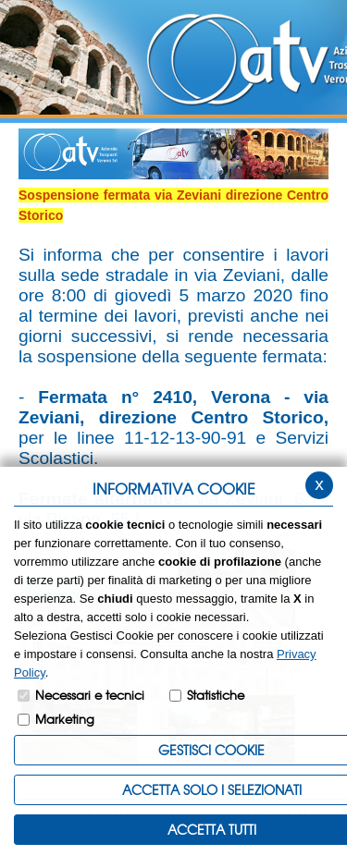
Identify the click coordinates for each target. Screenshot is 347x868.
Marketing (65, 719)
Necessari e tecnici (90, 695)
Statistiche (216, 695)
